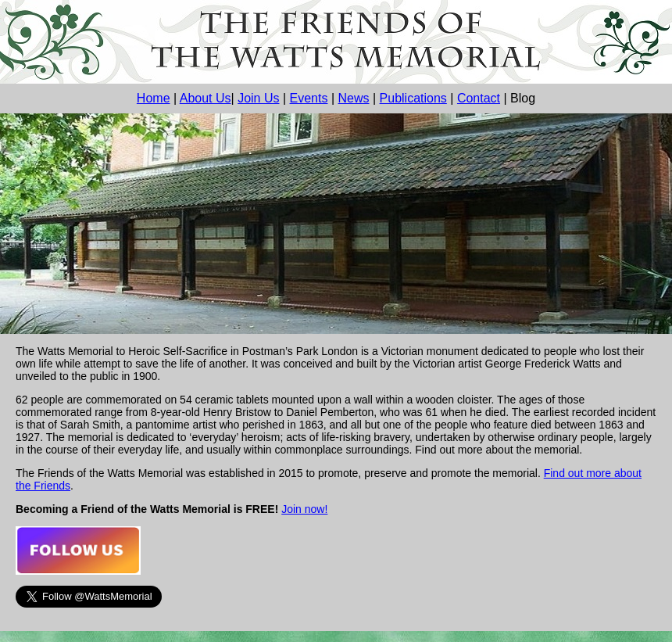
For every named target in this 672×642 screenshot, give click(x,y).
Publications (413, 98)
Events (309, 98)
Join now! (304, 509)
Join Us (258, 98)
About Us (206, 98)
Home (154, 98)
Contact (479, 98)
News (354, 98)
